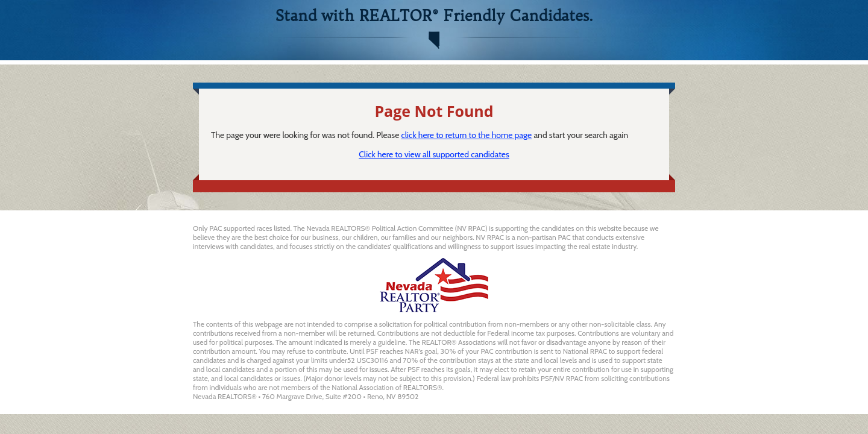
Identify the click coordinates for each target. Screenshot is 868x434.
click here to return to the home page (466, 135)
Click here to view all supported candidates (434, 154)
